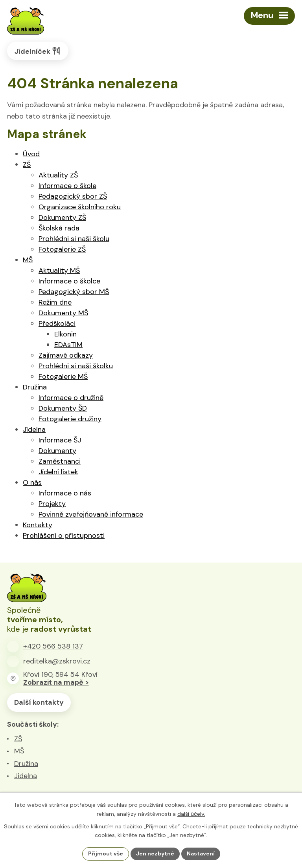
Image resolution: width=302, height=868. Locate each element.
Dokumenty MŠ (63, 313)
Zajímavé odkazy (66, 355)
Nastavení (201, 853)
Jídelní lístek (58, 472)
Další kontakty (39, 702)
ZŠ (27, 164)
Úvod (31, 154)
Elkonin (65, 334)
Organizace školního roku (80, 207)
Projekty (52, 504)
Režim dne (55, 302)
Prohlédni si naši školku (76, 366)
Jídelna (34, 429)
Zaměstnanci (60, 461)
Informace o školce (69, 281)
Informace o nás (65, 493)
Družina (35, 387)
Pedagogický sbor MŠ (74, 292)
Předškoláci (57, 323)
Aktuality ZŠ (58, 175)
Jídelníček (38, 51)
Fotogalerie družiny (70, 419)
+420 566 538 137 (53, 646)
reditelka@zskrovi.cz (57, 661)
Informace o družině (71, 398)
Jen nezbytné (155, 853)
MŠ (28, 260)
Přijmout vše (106, 853)
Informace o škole (67, 186)
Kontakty (38, 525)
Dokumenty (57, 451)
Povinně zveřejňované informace (91, 514)
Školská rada (59, 228)
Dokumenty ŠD (63, 408)
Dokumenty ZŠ (62, 217)
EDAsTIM (68, 345)
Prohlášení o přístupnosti (64, 535)
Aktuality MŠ (59, 270)
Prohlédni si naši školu (74, 239)
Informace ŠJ (60, 440)
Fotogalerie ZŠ (62, 249)
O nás (32, 482)
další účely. (191, 814)
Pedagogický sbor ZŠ (73, 196)
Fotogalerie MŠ (63, 376)
